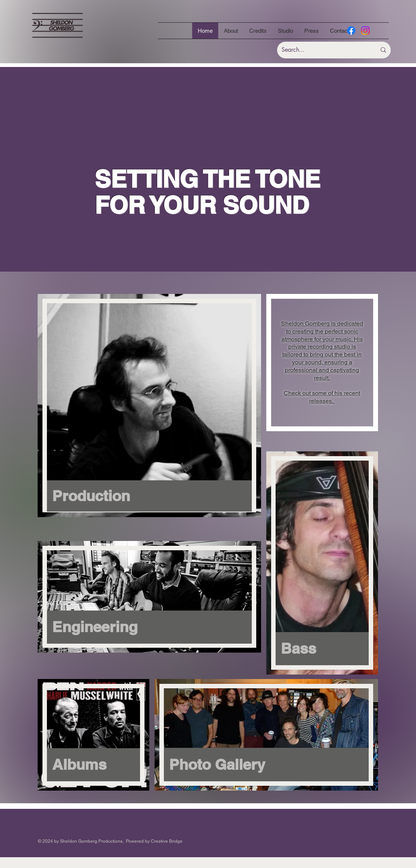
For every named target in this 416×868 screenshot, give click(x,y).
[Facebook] (351, 31)
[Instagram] (365, 31)
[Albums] (93, 765)
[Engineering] (149, 627)
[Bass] (322, 649)
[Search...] (321, 50)
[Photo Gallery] (266, 765)
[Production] (149, 496)
